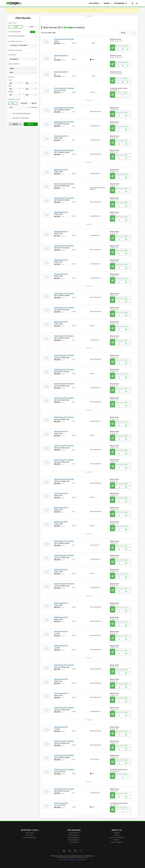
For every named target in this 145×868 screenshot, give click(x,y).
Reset (15, 124)
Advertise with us (74, 833)
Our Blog (117, 835)
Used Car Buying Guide (30, 837)
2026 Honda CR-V (61, 56)
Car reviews (30, 835)
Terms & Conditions (81, 860)
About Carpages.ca (117, 842)
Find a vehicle (30, 833)
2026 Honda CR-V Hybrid (64, 39)
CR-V (23, 72)
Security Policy (71, 860)
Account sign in (74, 842)
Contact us (117, 833)
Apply (31, 124)
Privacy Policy (62, 860)
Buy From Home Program (117, 837)
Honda (23, 68)
